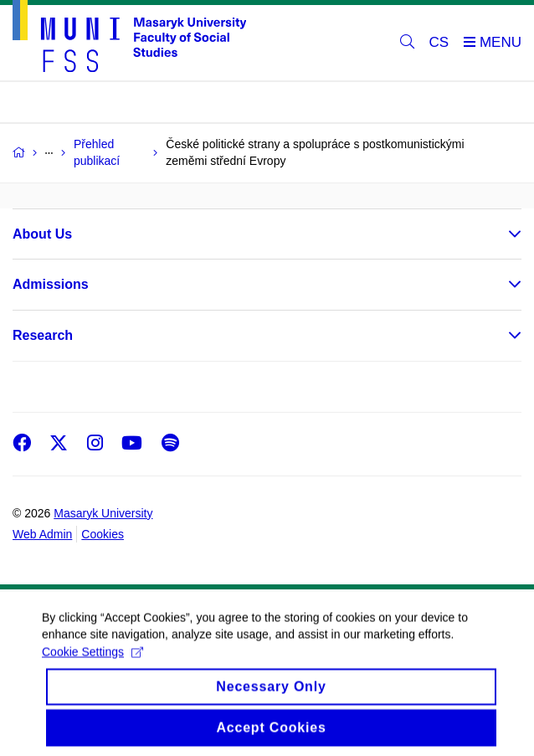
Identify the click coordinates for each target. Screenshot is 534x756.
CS (439, 42)
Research (43, 335)
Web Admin (42, 534)
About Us (42, 234)
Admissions (51, 284)
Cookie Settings (92, 671)
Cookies (103, 534)
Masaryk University (103, 513)
